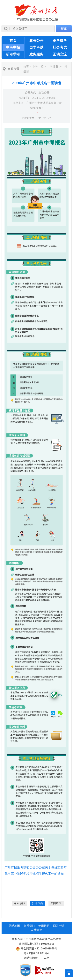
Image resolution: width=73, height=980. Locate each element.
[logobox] (36, 12)
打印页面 (38, 903)
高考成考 (60, 41)
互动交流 (60, 54)
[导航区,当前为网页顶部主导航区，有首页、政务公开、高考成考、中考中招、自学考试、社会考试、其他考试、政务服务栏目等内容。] (37, 48)
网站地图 (14, 926)
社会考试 (60, 47)
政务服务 (36, 54)
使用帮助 (44, 926)
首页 (13, 41)
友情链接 (37, 930)
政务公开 (36, 41)
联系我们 (29, 926)
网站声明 (59, 926)
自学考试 (36, 47)
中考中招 (13, 47)
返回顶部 (19, 903)
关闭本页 (56, 903)
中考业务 (53, 67)
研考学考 (13, 54)
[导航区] (36, 18)
